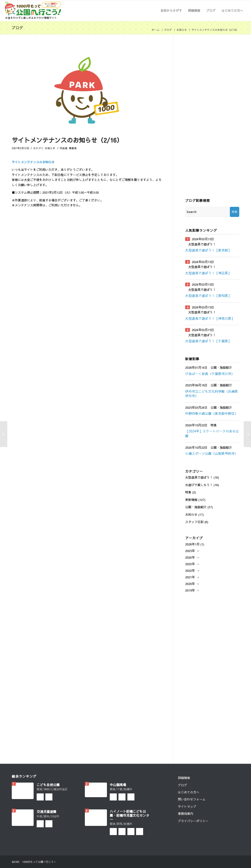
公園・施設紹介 (196, 507)
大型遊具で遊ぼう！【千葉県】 (208, 341)
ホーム (155, 30)
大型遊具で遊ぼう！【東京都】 (208, 250)
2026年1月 (192, 544)
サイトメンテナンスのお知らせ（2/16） (67, 140)
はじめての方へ (189, 792)
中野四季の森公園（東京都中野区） (212, 413)
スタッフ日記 (194, 522)
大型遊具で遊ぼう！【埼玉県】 (208, 273)
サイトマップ (187, 807)
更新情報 (191, 500)
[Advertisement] (212, 117)
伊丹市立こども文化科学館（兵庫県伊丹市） (212, 394)
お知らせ (182, 30)
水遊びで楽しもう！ (199, 485)
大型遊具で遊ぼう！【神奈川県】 (210, 318)
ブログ (17, 28)
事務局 (73, 148)
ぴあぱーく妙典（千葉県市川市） (210, 374)
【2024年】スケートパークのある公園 (212, 433)
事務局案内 (186, 814)
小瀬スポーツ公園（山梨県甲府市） (212, 453)
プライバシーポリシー (193, 821)
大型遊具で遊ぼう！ (199, 477)
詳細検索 (184, 778)
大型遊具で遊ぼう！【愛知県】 (208, 296)
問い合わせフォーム (192, 799)
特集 (188, 492)
